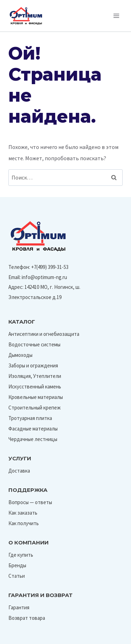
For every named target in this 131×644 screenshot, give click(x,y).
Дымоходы (20, 355)
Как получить (24, 523)
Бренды (17, 565)
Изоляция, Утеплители (35, 376)
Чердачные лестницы (33, 439)
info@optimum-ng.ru (44, 277)
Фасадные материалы (33, 429)
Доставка (19, 471)
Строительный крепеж (35, 408)
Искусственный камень (35, 387)
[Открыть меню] (116, 16)
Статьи (17, 576)
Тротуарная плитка (30, 418)
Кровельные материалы (36, 397)
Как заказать (23, 513)
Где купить (21, 555)
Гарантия (19, 607)
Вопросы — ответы (30, 502)
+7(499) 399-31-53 (50, 267)
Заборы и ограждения (33, 365)
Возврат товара (27, 618)
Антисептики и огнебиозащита (44, 334)
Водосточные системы (34, 344)
